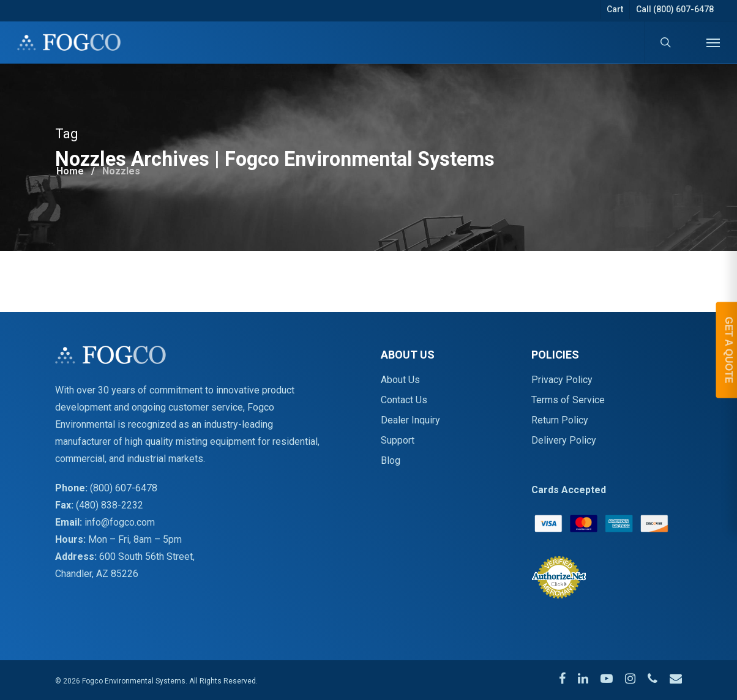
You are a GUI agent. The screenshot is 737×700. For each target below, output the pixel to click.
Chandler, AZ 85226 (97, 574)
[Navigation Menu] (713, 42)
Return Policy (560, 420)
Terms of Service (568, 400)
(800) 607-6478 (124, 488)
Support (398, 440)
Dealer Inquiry (410, 420)
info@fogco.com (120, 522)
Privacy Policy (562, 380)
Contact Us (404, 400)
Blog (391, 460)
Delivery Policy (564, 440)
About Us (400, 380)
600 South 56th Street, (147, 557)
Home (70, 171)
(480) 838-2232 (110, 505)
